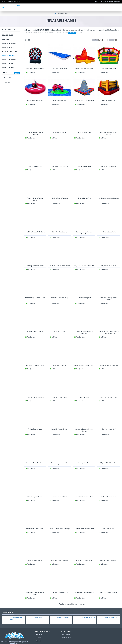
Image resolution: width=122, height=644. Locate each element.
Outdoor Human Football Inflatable (84, 230)
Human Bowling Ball (84, 164)
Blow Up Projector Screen (35, 262)
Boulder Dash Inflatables (60, 196)
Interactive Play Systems (60, 164)
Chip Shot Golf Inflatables (109, 455)
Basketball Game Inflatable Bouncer (84, 327)
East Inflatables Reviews (88, 607)
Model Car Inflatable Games (35, 455)
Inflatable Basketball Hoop (60, 293)
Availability (8, 78)
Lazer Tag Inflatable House (60, 582)
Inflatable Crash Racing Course (84, 359)
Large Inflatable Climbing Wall (109, 359)
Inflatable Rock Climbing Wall (84, 100)
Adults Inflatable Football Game (35, 197)
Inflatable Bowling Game (60, 391)
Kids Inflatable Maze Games (35, 519)
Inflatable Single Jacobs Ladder (35, 293)
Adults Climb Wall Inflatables (84, 69)
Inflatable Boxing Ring (109, 69)
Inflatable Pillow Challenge (60, 551)
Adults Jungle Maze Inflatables (109, 196)
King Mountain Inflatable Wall (84, 519)
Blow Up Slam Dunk (84, 455)
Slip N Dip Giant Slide (111, 607)
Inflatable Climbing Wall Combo (60, 262)
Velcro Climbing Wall (84, 293)
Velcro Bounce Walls (35, 422)
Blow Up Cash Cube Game (109, 551)
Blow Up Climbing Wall (35, 164)
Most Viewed (8, 601)
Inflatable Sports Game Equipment (35, 132)
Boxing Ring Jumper (60, 131)
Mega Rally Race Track (109, 262)
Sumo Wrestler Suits (84, 131)
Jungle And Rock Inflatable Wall (84, 262)
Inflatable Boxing (60, 326)
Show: (112, 40)
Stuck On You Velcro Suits (35, 391)
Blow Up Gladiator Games (35, 326)
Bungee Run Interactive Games (84, 488)
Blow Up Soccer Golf (109, 422)
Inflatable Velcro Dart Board (35, 69)
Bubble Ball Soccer (84, 391)
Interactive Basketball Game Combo (84, 423)
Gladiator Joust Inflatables (60, 488)
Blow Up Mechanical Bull (35, 100)
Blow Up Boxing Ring (109, 100)
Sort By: (93, 40)
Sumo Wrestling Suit (60, 100)
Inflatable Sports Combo (35, 488)
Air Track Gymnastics (60, 69)
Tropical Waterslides (63, 607)
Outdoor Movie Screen (109, 488)
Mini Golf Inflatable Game (109, 391)
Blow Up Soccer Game (109, 164)
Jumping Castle (38, 607)
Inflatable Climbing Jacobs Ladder (109, 294)
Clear (18, 73)
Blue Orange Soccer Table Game (60, 456)
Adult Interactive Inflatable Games (109, 132)
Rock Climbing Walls (109, 519)
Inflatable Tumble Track (84, 196)
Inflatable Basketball (60, 359)
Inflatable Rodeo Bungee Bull (84, 582)
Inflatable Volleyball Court (60, 422)
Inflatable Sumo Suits (109, 229)
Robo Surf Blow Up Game (109, 582)
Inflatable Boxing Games (84, 551)
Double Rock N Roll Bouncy (35, 359)
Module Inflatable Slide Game (35, 229)
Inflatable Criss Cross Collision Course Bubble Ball (109, 327)
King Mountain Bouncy (60, 229)
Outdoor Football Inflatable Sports (35, 583)
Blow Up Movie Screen (35, 551)
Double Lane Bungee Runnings (60, 519)
